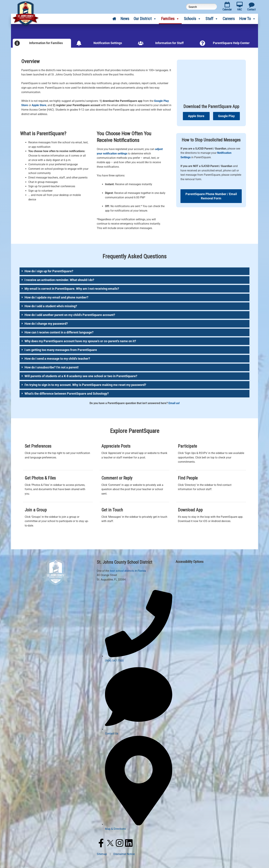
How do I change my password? (46, 324)
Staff (212, 19)
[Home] (114, 19)
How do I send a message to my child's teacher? (57, 359)
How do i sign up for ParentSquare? (49, 271)
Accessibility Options (190, 562)
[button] (134, 271)
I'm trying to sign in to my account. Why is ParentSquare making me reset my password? (85, 385)
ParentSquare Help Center (231, 43)
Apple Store (39, 105)
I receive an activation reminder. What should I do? (59, 280)
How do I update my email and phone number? (56, 297)
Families (170, 19)
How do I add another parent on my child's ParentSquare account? (70, 315)
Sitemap (102, 854)
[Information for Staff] (141, 43)
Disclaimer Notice (124, 854)
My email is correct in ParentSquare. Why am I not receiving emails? (72, 289)
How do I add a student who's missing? (51, 306)
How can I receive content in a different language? (59, 332)
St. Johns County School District (124, 562)
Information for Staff (169, 43)
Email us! (174, 403)
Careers (229, 19)
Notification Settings (108, 43)
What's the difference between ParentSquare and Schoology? (67, 394)
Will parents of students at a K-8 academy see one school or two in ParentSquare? (81, 376)
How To (247, 19)
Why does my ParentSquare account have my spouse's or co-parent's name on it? (80, 341)
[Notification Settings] (79, 43)
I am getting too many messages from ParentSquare (61, 350)
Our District (145, 19)
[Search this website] (201, 7)
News (125, 19)
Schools (192, 19)
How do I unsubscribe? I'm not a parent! (52, 367)
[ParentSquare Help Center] (202, 43)
